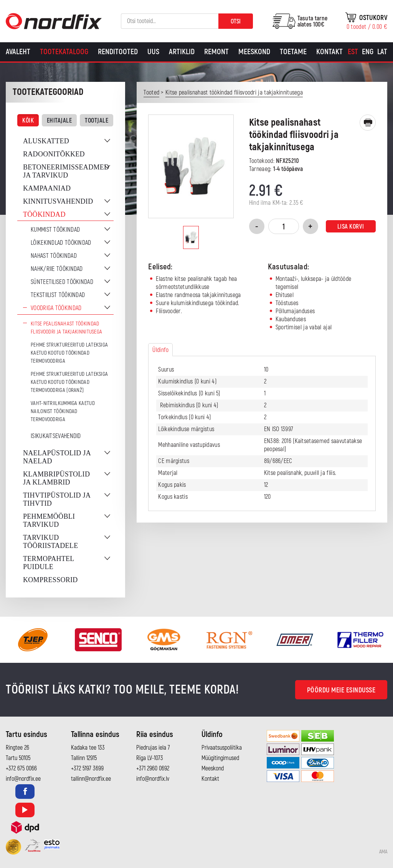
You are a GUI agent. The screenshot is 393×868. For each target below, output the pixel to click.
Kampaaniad (47, 188)
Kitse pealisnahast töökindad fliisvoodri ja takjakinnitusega (66, 328)
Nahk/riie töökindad (57, 269)
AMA (383, 852)
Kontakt (329, 52)
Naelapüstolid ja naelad (57, 457)
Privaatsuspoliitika (222, 748)
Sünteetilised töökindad (62, 282)
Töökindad (44, 214)
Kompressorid (50, 580)
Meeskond (254, 52)
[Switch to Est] (353, 52)
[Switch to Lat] (382, 52)
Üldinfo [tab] (160, 350)
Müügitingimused (220, 758)
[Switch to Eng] (368, 52)
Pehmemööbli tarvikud (49, 520)
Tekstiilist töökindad (58, 295)
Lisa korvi (351, 227)
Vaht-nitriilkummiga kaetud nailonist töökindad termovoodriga (63, 411)
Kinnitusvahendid (58, 201)
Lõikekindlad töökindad (61, 243)
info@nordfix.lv (153, 779)
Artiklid (182, 52)
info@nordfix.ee (23, 779)
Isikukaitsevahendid (56, 436)
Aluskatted (46, 141)
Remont (216, 52)
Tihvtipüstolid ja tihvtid (57, 499)
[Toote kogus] (284, 226)
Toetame (293, 52)
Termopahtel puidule (49, 563)
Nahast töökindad (54, 256)
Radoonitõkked (54, 154)
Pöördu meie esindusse (341, 690)
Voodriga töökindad (56, 308)
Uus (153, 52)
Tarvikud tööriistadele (50, 542)
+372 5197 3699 (87, 768)
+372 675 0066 (21, 768)
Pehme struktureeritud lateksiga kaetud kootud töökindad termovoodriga (69, 353)
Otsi (236, 22)
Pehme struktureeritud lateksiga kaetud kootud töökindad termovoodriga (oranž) (69, 382)
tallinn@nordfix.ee (91, 779)
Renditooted (118, 52)
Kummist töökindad (55, 230)
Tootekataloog (64, 52)
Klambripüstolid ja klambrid (56, 478)
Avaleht (18, 52)
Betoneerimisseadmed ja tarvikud (66, 171)
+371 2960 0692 (153, 768)
